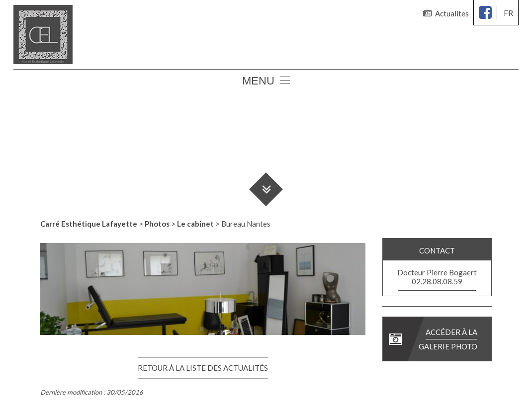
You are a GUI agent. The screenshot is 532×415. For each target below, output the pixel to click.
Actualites (446, 13)
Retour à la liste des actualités (203, 368)
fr (508, 13)
